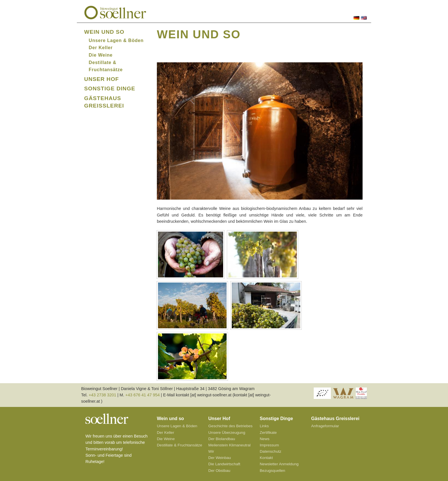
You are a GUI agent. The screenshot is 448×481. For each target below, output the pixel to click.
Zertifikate (268, 433)
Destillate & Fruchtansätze (180, 445)
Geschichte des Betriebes (230, 426)
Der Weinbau (220, 458)
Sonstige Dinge (110, 89)
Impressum (269, 445)
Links (264, 426)
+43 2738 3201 (102, 395)
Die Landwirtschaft (224, 464)
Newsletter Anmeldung (279, 464)
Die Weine (101, 55)
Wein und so (104, 32)
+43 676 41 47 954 (143, 395)
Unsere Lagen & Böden (116, 40)
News (265, 439)
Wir (211, 451)
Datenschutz (271, 451)
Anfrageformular (325, 426)
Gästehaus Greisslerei (335, 419)
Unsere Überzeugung (227, 433)
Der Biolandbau (222, 439)
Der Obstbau (219, 471)
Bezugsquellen (272, 471)
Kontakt (266, 458)
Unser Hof (102, 79)
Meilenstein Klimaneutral (229, 445)
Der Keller (101, 48)
